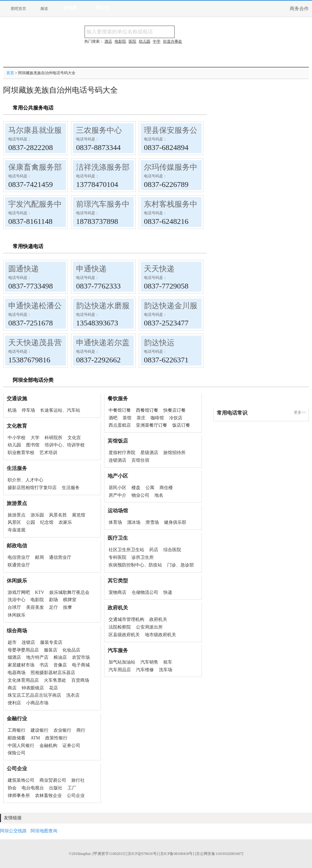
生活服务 (71, 488)
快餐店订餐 (174, 410)
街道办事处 (173, 41)
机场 (12, 410)
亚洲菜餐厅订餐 (152, 425)
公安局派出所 (149, 627)
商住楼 (166, 488)
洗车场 (166, 670)
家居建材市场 (21, 665)
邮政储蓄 (17, 738)
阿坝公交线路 (13, 831)
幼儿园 (14, 445)
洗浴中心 (17, 600)
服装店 (51, 650)
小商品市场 (37, 703)
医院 (132, 41)
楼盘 (136, 488)
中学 (157, 41)
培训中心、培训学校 (65, 445)
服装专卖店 (51, 642)
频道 (44, 9)
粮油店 (60, 657)
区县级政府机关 (124, 635)
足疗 (53, 607)
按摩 (67, 607)
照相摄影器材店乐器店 (53, 673)
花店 (53, 688)
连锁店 (28, 642)
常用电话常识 (232, 413)
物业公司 (140, 495)
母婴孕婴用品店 (23, 650)
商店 (12, 688)
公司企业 (76, 796)
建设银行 (39, 730)
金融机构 (48, 746)
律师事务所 (19, 796)
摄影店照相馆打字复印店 (32, 488)
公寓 (150, 488)
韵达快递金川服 (171, 306)
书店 (44, 665)
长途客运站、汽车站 (60, 410)
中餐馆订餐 (120, 410)
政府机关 (158, 619)
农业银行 (62, 730)
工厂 (72, 788)
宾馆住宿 (140, 460)
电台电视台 (33, 788)
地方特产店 (37, 657)
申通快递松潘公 (35, 306)
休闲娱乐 (17, 615)
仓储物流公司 (145, 592)
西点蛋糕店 (120, 425)
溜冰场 (134, 522)
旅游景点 (17, 515)
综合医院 (172, 550)
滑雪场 (152, 522)
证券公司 (71, 746)
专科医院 (117, 557)
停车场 (28, 410)
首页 (10, 73)
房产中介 (117, 495)
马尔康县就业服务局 (43, 130)
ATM (35, 738)
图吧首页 (18, 9)
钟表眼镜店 (33, 688)
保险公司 (17, 753)
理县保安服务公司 (174, 130)
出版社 (56, 788)
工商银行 (17, 730)
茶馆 (127, 418)
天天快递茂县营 (35, 343)
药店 (154, 550)
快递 (168, 592)
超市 (12, 642)
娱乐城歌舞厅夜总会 (69, 592)
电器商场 (17, 673)
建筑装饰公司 (21, 780)
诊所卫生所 (143, 557)
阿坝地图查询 (44, 831)
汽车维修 (145, 670)
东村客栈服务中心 (174, 204)
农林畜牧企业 (48, 796)
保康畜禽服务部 (35, 167)
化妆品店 (71, 650)
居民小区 (117, 488)
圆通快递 (24, 269)
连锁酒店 (117, 460)
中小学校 (17, 438)
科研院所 (53, 438)
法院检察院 (120, 627)
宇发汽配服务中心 (39, 204)
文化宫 (74, 438)
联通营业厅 (19, 565)
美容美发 (35, 607)
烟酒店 (14, 657)
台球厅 (14, 607)
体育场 (115, 522)
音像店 (60, 665)
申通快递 (91, 269)
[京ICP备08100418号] (177, 854)
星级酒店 (149, 453)
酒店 (108, 41)
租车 (168, 662)
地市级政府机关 (160, 635)
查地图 (70, 8)
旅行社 (78, 780)
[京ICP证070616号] (142, 854)
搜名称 (191, 32)
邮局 (39, 557)
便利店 (14, 703)
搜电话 (221, 32)
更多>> (300, 412)
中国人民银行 (21, 746)
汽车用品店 (120, 670)
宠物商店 (117, 592)
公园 (31, 522)
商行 (81, 730)
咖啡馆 (157, 418)
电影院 (37, 600)
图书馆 (33, 445)
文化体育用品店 (23, 680)
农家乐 (65, 522)
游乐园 (37, 515)
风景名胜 (58, 515)
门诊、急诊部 (181, 565)
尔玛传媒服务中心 (174, 167)
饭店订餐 (181, 425)
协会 (12, 788)
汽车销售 (149, 662)
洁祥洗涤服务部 (103, 167)
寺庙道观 (17, 530)
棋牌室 (70, 600)
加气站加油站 (122, 662)
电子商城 (81, 665)
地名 (159, 495)
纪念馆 (47, 522)
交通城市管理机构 (126, 619)
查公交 (103, 8)
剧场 (53, 600)
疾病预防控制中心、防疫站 (135, 565)
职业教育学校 (21, 453)
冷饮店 (176, 418)
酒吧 (113, 418)
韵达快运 (159, 343)
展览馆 (79, 515)
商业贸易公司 (53, 780)
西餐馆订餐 (147, 410)
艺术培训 (48, 453)
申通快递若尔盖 (103, 343)
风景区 (14, 522)
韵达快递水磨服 (103, 306)
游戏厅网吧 (19, 592)
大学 (35, 438)
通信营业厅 (60, 557)
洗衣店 (73, 695)
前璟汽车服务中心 (107, 204)
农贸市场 (81, 657)
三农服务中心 (99, 130)
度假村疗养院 (122, 453)
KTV (40, 592)
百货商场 (80, 680)
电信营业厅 (19, 557)
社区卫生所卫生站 (126, 550)
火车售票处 (55, 680)
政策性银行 (56, 738)
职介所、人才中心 (25, 480)
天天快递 (159, 269)
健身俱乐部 (175, 522)
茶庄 (141, 418)
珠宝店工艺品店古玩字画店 (34, 695)
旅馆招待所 (174, 453)
